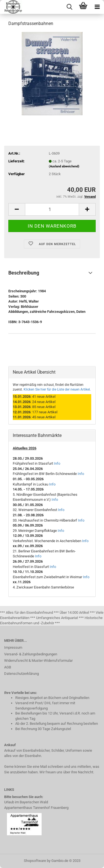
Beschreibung (24, 273)
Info (57, 463)
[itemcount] (52, 209)
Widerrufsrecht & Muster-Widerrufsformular (38, 661)
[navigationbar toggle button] (97, 7)
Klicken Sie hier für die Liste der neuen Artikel (57, 389)
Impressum (13, 647)
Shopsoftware (35, 861)
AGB (8, 667)
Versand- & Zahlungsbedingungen (31, 654)
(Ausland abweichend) (64, 166)
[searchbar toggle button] (69, 7)
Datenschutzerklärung (21, 674)
